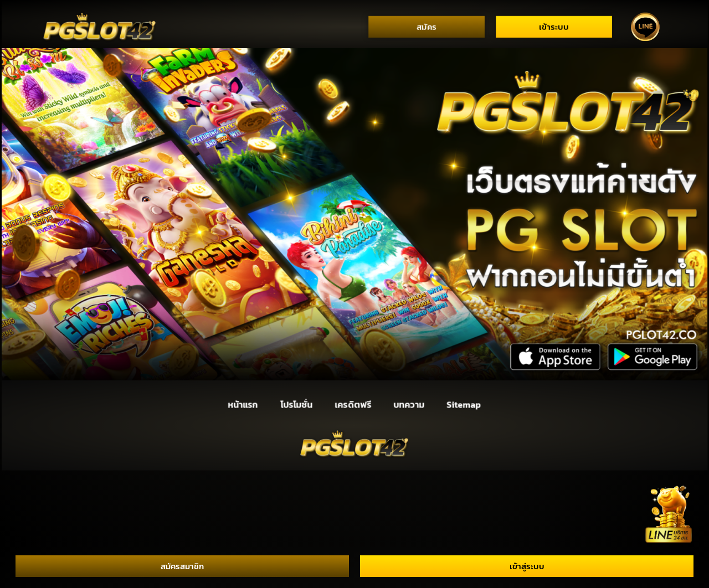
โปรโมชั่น (296, 404)
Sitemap (464, 404)
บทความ (409, 404)
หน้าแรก (243, 404)
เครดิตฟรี (353, 404)
